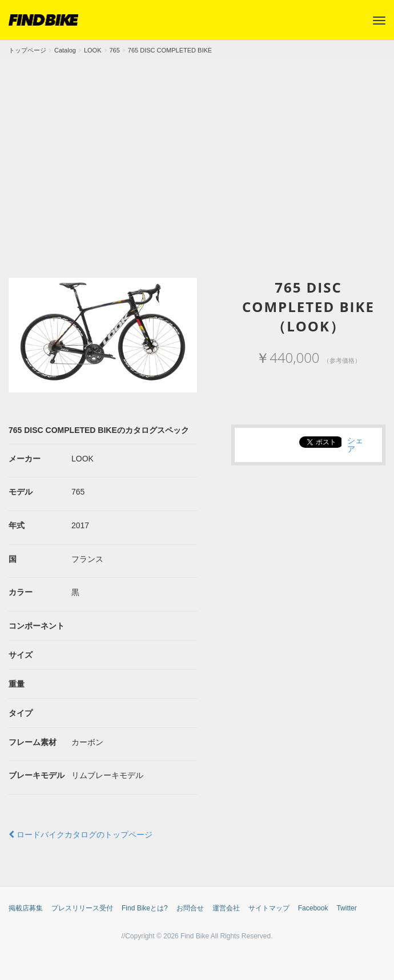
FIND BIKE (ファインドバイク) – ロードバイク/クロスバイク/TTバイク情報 (43, 20)
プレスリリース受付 (82, 908)
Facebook (313, 908)
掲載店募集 (26, 908)
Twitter (346, 908)
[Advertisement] (197, 147)
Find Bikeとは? (145, 908)
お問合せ (190, 908)
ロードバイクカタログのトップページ (81, 835)
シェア (355, 444)
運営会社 (226, 908)
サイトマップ (269, 908)
